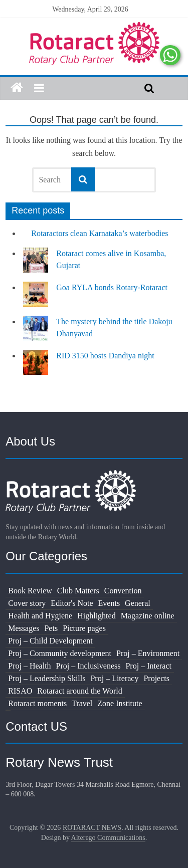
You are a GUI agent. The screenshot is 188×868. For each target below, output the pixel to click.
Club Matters (78, 591)
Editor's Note (72, 603)
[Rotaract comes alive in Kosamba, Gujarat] (36, 265)
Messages (24, 628)
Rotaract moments (37, 703)
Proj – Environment (148, 653)
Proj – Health (29, 666)
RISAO (20, 691)
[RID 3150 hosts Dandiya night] (36, 367)
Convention (123, 591)
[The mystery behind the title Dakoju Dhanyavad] (36, 333)
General (138, 603)
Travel (82, 703)
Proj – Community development (60, 653)
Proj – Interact (148, 666)
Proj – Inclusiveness (88, 666)
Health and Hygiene (40, 616)
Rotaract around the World (79, 691)
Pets (51, 628)
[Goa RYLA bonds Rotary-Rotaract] (36, 299)
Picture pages (84, 628)
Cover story (27, 603)
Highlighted (96, 616)
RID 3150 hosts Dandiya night (105, 356)
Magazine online (148, 616)
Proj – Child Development (50, 641)
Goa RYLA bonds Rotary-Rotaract (112, 287)
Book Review (30, 591)
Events (109, 603)
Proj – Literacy (114, 678)
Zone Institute (120, 703)
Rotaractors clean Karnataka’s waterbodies (100, 233)
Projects (156, 678)
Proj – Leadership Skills (47, 678)
